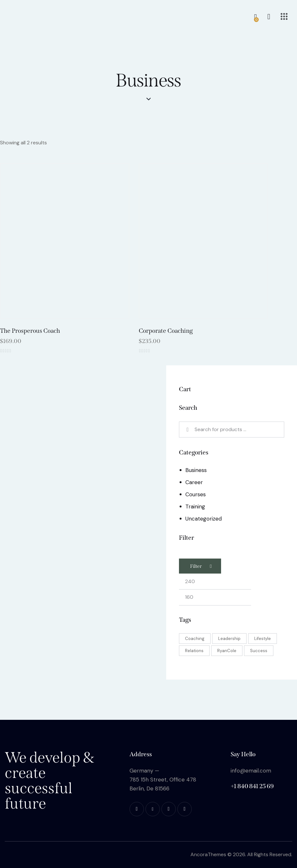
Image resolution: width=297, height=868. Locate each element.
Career (194, 482)
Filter (196, 566)
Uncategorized (204, 519)
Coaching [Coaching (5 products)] (195, 639)
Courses (196, 494)
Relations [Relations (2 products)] (194, 651)
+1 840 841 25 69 (252, 786)
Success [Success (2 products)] (259, 651)
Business (196, 470)
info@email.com (251, 771)
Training (195, 506)
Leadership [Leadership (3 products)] (229, 639)
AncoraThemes (208, 854)
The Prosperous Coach (30, 331)
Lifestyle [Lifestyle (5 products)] (263, 639)
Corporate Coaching (166, 331)
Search (189, 430)
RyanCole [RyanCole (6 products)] (227, 651)
